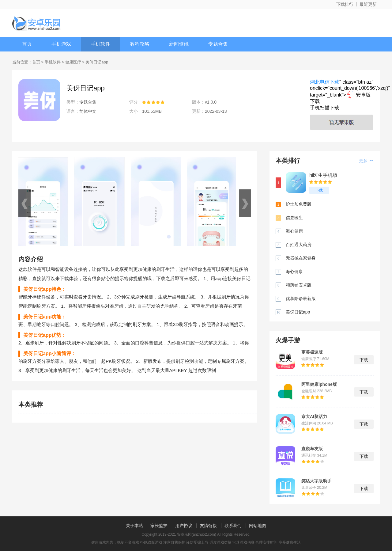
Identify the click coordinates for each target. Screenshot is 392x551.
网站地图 (258, 526)
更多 (366, 161)
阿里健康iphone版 (319, 384)
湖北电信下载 (325, 82)
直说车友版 (312, 449)
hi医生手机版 (323, 175)
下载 (319, 190)
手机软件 (100, 44)
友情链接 (208, 526)
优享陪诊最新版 (301, 298)
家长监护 (159, 526)
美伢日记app (298, 312)
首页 (27, 44)
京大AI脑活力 (314, 416)
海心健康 (294, 231)
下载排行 (345, 4)
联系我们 (233, 526)
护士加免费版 (299, 204)
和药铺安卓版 (299, 285)
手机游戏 (61, 44)
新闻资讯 (179, 44)
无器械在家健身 (301, 258)
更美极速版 (312, 352)
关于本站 (134, 526)
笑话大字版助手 (316, 481)
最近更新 (368, 4)
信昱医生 (294, 218)
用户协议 (184, 526)
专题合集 (218, 44)
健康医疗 (73, 62)
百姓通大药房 (299, 245)
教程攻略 (140, 44)
